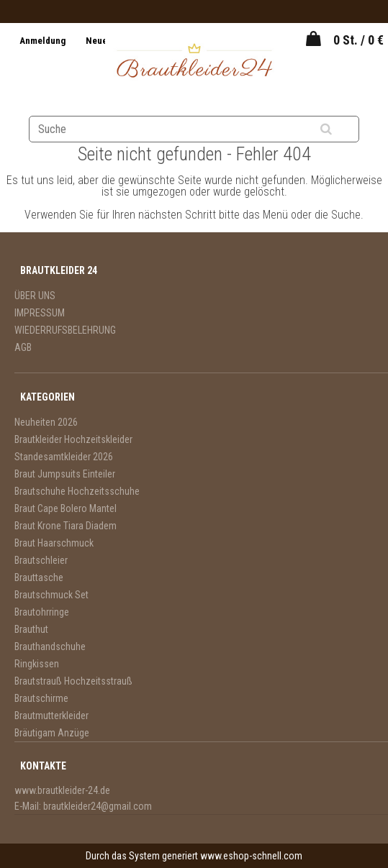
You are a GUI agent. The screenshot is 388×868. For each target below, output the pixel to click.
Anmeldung (44, 41)
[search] (344, 129)
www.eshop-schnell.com (251, 856)
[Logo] (194, 63)
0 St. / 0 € (358, 40)
